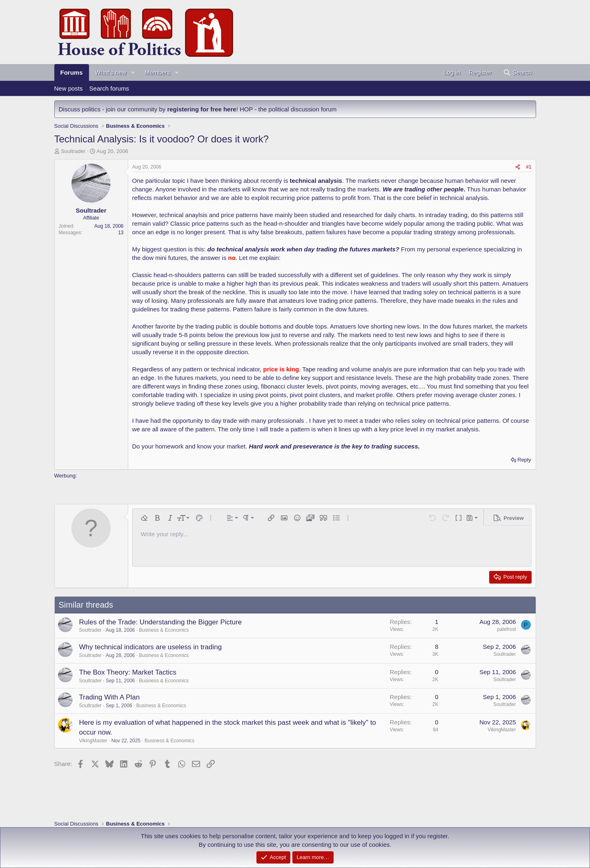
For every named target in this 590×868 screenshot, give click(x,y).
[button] (133, 72)
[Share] (518, 167)
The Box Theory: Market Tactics (128, 672)
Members (157, 72)
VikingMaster (93, 741)
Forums (72, 72)
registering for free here (201, 109)
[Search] (518, 72)
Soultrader (73, 151)
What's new (111, 72)
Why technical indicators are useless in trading (151, 647)
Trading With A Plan (110, 697)
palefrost (506, 629)
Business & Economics (164, 630)
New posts (69, 88)
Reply (524, 460)
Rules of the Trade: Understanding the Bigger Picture (161, 622)
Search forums (109, 88)
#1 (529, 167)
